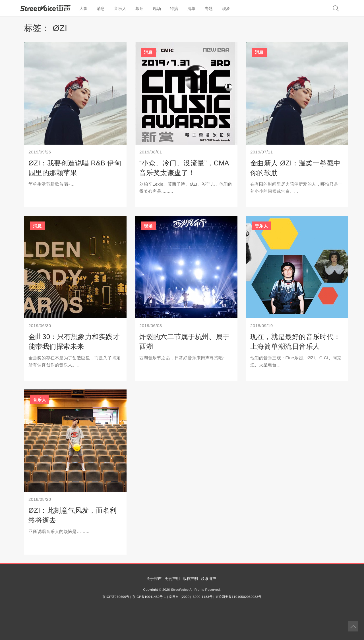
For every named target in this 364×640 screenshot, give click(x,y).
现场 (157, 9)
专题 (209, 9)
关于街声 (154, 579)
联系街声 (208, 579)
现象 (226, 9)
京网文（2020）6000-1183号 (191, 597)
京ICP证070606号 (116, 597)
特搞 (174, 9)
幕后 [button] (139, 9)
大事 (83, 9)
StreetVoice (45, 8)
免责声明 (172, 579)
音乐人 (120, 9)
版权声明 (191, 579)
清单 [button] (192, 9)
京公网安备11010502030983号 (239, 597)
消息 (101, 9)
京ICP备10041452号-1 (149, 597)
